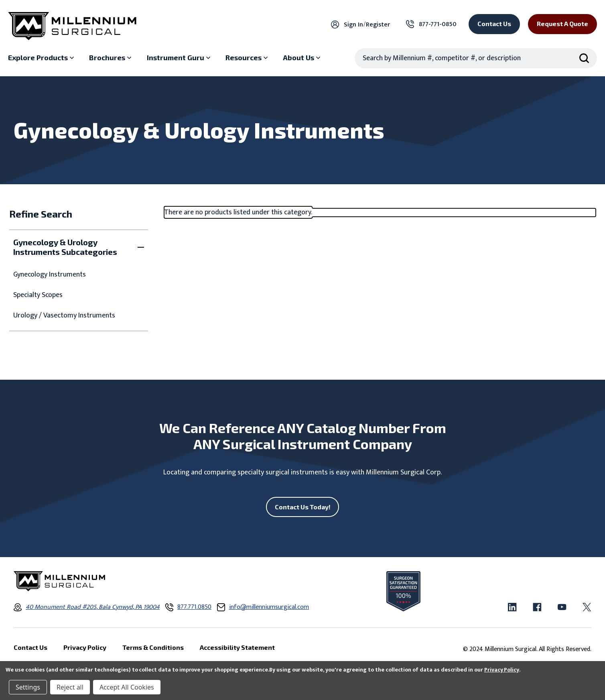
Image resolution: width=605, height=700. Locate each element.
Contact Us (494, 23)
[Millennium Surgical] (72, 26)
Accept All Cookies (127, 687)
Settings (28, 687)
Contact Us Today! (303, 507)
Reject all (70, 687)
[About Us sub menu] (302, 58)
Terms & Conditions (153, 648)
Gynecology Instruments (50, 275)
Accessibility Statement (237, 648)
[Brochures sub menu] (111, 58)
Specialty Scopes (38, 295)
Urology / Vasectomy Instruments (64, 316)
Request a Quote (562, 23)
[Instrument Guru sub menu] (180, 58)
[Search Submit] (584, 58)
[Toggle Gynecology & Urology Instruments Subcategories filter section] (78, 247)
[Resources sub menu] (248, 58)
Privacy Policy (502, 670)
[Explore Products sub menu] (42, 58)
